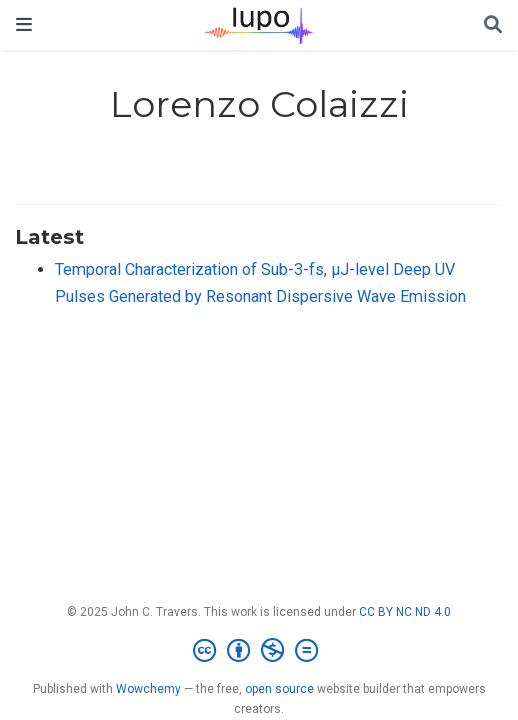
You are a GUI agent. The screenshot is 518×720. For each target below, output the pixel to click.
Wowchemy (148, 689)
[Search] (493, 25)
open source (279, 689)
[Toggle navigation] (24, 24)
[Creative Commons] (259, 651)
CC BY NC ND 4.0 (405, 612)
